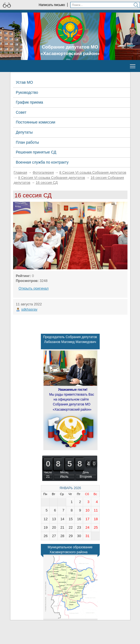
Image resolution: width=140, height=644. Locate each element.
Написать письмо (52, 5)
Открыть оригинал (34, 288)
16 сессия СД (47, 183)
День (86, 472)
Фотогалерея (43, 172)
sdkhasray (29, 309)
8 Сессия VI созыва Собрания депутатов (93, 172)
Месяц (64, 472)
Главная (20, 172)
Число (48, 472)
